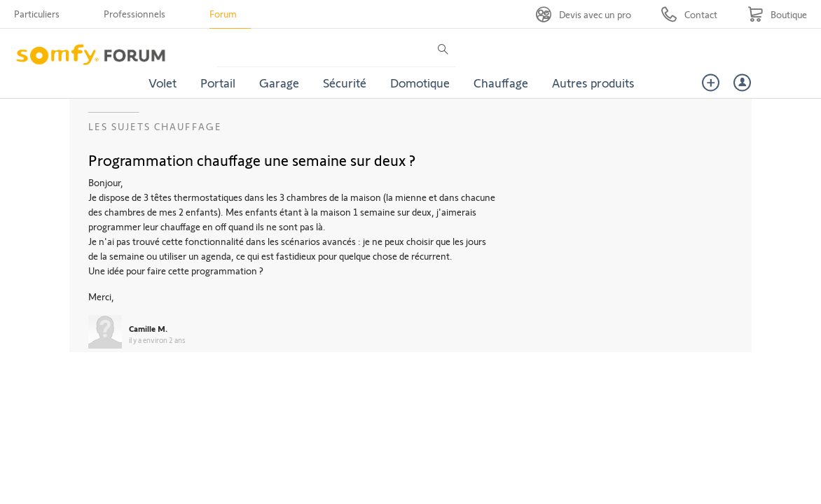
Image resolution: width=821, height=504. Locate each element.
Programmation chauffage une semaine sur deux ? (252, 160)
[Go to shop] (777, 14)
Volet (163, 83)
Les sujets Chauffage (155, 126)
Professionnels (134, 14)
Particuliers (37, 14)
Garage (279, 83)
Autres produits (593, 83)
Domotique (420, 83)
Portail (218, 83)
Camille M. (148, 328)
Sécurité (345, 83)
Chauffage (501, 83)
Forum (223, 14)
